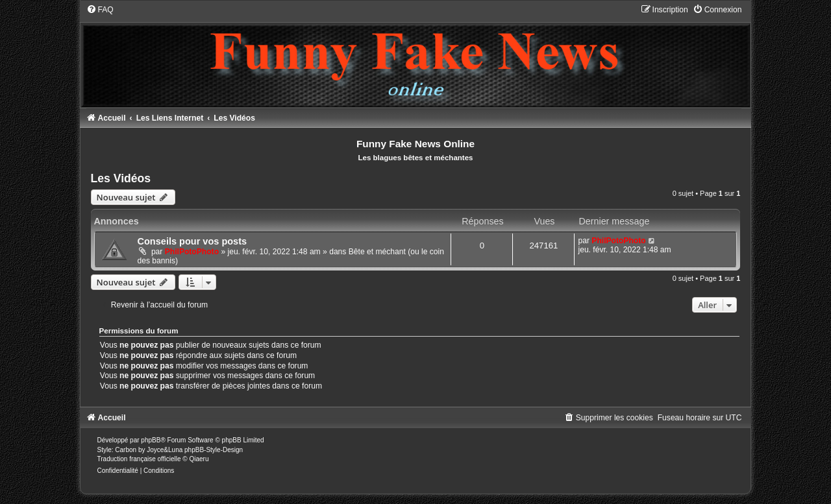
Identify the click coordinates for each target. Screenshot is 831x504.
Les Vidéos (121, 178)
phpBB (151, 440)
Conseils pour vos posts (192, 241)
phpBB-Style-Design (214, 450)
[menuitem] (100, 10)
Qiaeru (199, 459)
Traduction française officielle (139, 459)
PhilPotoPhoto (192, 252)
